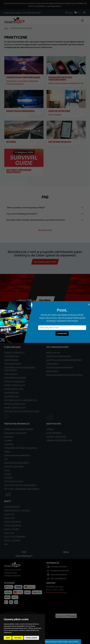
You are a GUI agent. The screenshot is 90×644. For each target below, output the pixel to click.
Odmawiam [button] (18, 638)
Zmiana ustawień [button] (31, 638)
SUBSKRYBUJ (62, 333)
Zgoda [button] (8, 638)
